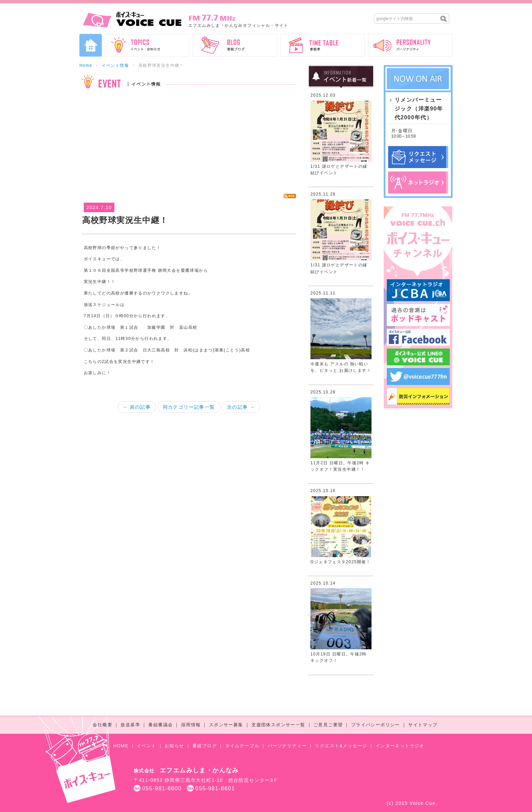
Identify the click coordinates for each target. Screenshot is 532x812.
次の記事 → (241, 407)
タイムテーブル (242, 746)
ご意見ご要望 (328, 725)
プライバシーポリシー (376, 725)
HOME (121, 746)
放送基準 (130, 725)
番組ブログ (205, 746)
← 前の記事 (137, 407)
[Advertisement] (189, 141)
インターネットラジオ (400, 746)
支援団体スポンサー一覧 (278, 725)
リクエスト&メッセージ (341, 746)
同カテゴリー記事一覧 (189, 407)
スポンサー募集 (226, 725)
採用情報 (191, 725)
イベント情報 (115, 65)
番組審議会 (160, 725)
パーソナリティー (287, 746)
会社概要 (102, 725)
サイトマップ (423, 725)
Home (86, 65)
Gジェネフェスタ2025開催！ (340, 562)
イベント (147, 746)
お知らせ (174, 746)
